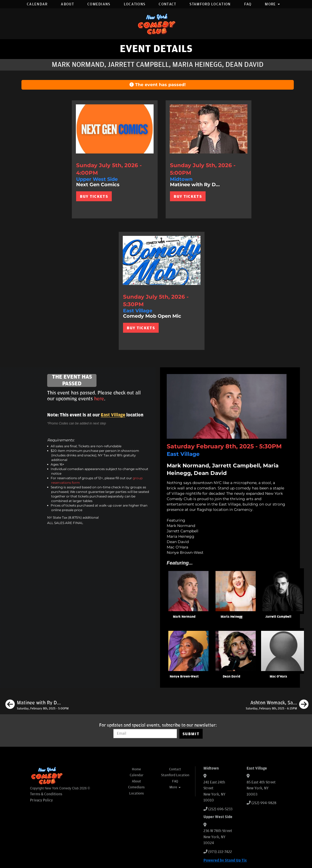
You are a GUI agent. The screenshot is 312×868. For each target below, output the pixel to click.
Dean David (231, 677)
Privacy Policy (41, 800)
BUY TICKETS (94, 196)
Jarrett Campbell (278, 617)
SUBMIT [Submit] (191, 734)
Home (136, 769)
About (67, 4)
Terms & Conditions (46, 794)
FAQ (248, 4)
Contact (167, 4)
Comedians (99, 4)
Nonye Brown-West (184, 677)
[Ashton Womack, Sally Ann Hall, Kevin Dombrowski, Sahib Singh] (277, 705)
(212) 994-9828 (264, 803)
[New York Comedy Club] (156, 24)
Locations (135, 4)
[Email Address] (145, 734)
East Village (113, 415)
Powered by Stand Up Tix (225, 860)
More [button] (272, 4)
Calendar (37, 4)
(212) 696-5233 (220, 809)
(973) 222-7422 (220, 852)
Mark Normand (184, 617)
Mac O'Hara (278, 677)
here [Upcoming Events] (99, 399)
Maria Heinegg (231, 617)
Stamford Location (210, 4)
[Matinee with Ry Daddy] (37, 705)
